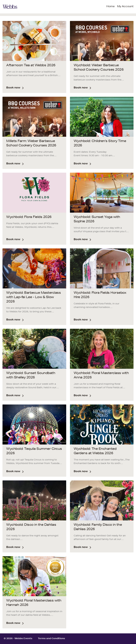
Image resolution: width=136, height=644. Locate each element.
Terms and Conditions (51, 639)
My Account (125, 7)
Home (111, 7)
